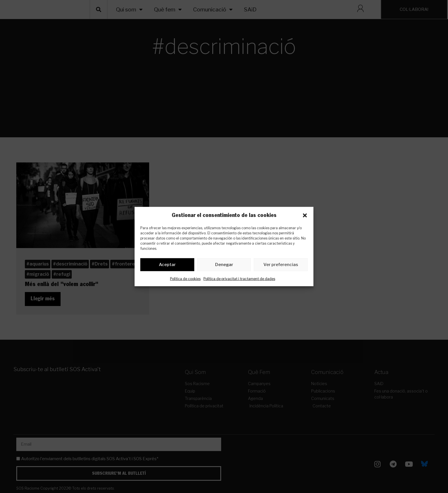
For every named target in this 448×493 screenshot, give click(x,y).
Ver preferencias (281, 266)
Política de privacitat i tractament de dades (239, 280)
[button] (305, 215)
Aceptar (167, 266)
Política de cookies (185, 280)
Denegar (224, 266)
